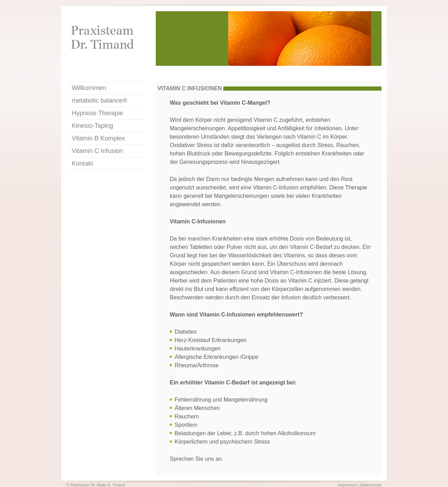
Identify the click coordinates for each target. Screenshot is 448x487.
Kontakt (82, 164)
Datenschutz (371, 485)
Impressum (347, 485)
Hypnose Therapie (97, 113)
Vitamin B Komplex (98, 138)
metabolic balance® (99, 100)
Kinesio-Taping (92, 126)
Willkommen (89, 88)
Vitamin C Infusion (97, 151)
